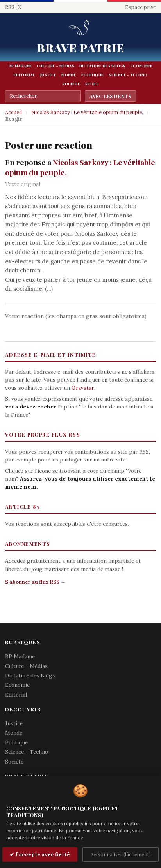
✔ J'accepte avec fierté (40, 855)
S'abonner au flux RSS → (35, 582)
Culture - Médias (55, 66)
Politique (92, 75)
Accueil (13, 112)
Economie (141, 66)
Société (71, 84)
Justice (48, 75)
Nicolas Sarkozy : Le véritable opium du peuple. (87, 112)
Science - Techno (128, 75)
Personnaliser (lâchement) (121, 854)
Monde (69, 75)
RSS (10, 7)
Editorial (24, 75)
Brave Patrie (81, 48)
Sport (92, 84)
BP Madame (20, 66)
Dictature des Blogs (102, 66)
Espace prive (140, 7)
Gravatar (82, 388)
